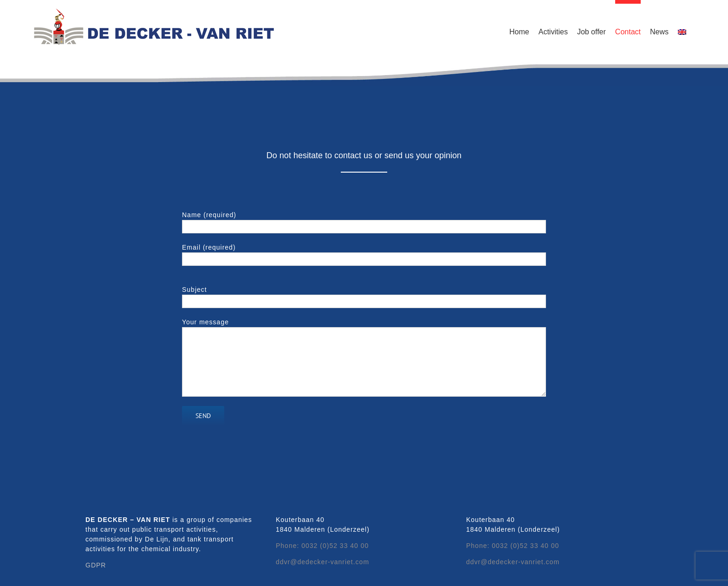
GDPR (96, 565)
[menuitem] (682, 30)
